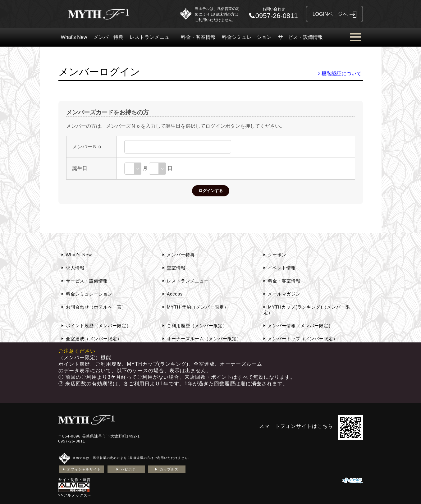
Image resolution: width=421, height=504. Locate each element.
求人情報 (75, 268)
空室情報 (176, 268)
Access (175, 294)
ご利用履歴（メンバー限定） (197, 326)
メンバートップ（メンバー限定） (303, 339)
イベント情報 (282, 268)
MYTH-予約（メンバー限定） (198, 307)
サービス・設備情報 (300, 37)
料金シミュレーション (247, 37)
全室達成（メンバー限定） (94, 339)
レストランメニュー (152, 37)
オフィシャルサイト (84, 469)
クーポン (277, 255)
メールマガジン (284, 294)
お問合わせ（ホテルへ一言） (96, 307)
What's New (74, 37)
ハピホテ (128, 469)
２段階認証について (339, 73)
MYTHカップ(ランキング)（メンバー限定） (307, 310)
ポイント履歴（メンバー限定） (98, 326)
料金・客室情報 (198, 37)
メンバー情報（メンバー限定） (300, 326)
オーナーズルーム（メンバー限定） (204, 339)
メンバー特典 (108, 37)
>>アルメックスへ (75, 495)
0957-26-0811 (72, 441)
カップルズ (169, 469)
